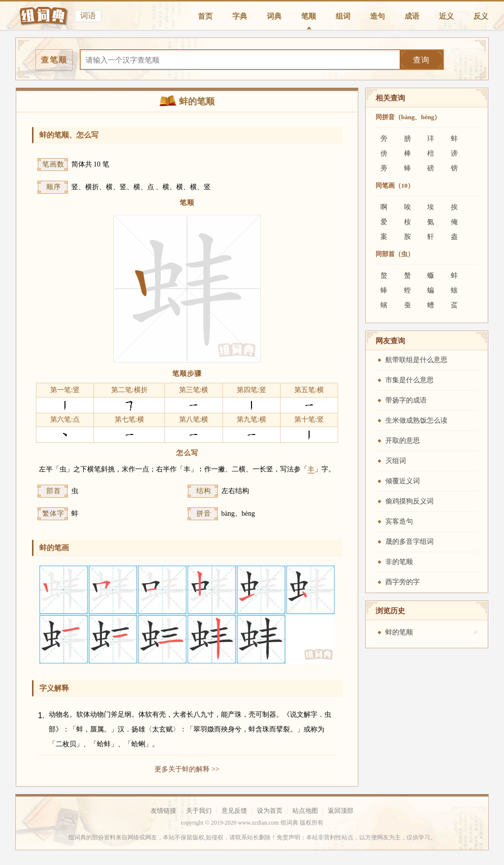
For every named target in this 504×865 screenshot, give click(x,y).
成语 (412, 16)
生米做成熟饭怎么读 (416, 420)
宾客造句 (399, 521)
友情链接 (163, 811)
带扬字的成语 (406, 400)
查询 (421, 60)
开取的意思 (403, 441)
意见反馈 (234, 811)
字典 (240, 16)
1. (41, 715)
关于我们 (199, 811)
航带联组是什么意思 (416, 360)
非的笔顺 (399, 562)
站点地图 (305, 811)
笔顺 (309, 16)
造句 (378, 16)
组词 (343, 16)
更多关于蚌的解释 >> (187, 769)
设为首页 (270, 811)
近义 (446, 16)
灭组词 (396, 461)
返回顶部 (341, 811)
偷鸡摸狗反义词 (409, 501)
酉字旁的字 (403, 582)
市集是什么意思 (409, 380)
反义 (481, 16)
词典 (274, 16)
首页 (205, 16)
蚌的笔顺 (399, 632)
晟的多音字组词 (409, 542)
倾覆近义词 (403, 481)
